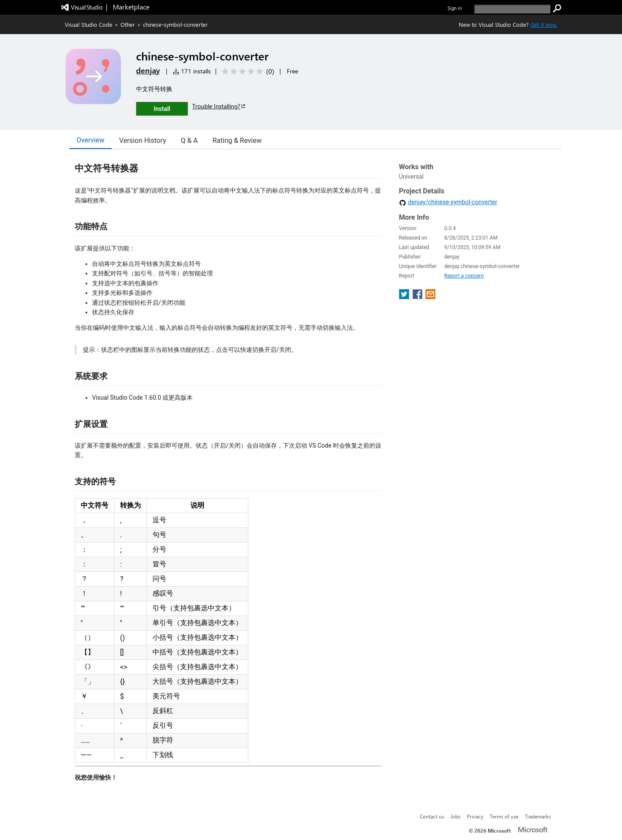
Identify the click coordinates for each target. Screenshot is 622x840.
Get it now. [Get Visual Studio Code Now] (544, 24)
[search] (512, 9)
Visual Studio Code (89, 24)
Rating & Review (237, 141)
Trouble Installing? (219, 106)
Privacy (475, 816)
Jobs (455, 816)
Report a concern (464, 276)
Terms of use (504, 816)
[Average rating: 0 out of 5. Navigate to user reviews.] (246, 71)
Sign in (455, 8)
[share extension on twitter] (405, 297)
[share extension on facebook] (418, 297)
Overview (90, 140)
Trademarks (538, 816)
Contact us (432, 816)
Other (128, 24)
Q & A (189, 141)
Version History (143, 141)
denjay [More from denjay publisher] (148, 70)
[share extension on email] (430, 297)
